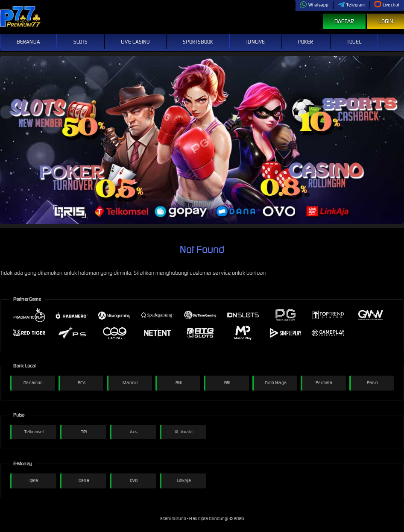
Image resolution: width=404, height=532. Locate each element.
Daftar (344, 21)
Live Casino (135, 42)
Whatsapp (314, 5)
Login (386, 21)
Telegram (351, 5)
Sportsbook (198, 42)
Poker (306, 42)
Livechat (387, 5)
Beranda (28, 42)
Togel (354, 42)
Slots (81, 42)
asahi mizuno (174, 519)
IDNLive (256, 42)
